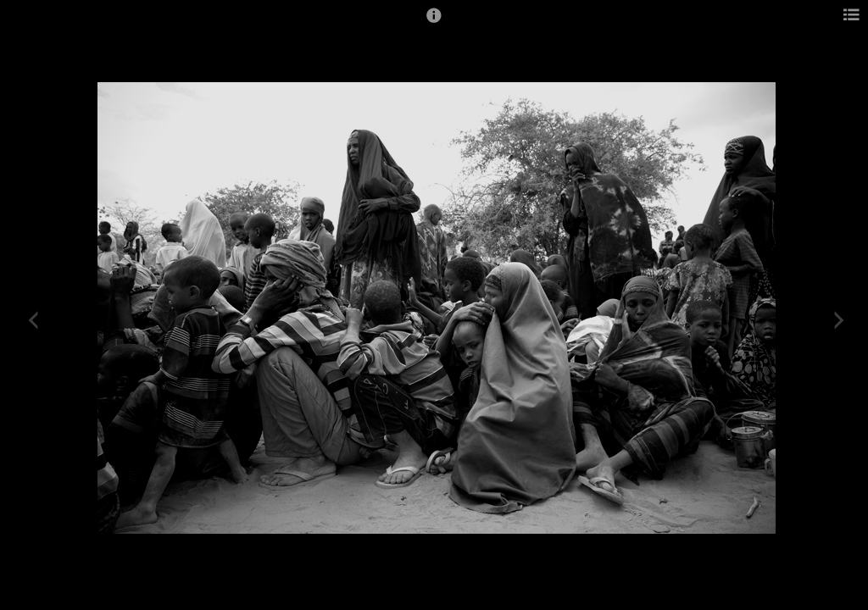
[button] (434, 23)
